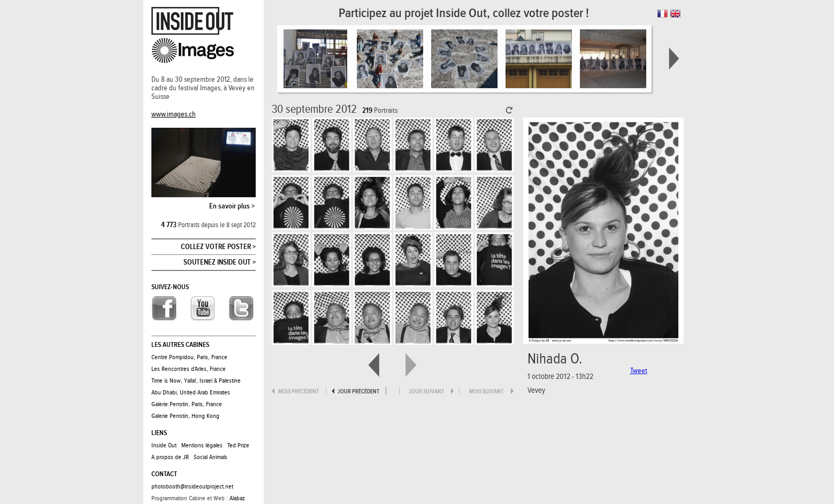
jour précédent (358, 391)
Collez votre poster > (218, 247)
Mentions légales (202, 445)
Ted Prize (238, 445)
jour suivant (426, 391)
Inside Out (164, 445)
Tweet (639, 371)
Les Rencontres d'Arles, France (189, 369)
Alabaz (237, 498)
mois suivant (486, 391)
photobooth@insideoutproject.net (192, 486)
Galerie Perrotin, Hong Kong (185, 416)
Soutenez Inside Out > (220, 262)
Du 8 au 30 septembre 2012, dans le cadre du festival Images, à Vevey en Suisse (203, 88)
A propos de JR (170, 457)
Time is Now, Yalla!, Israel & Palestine (196, 381)
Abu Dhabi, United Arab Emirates (191, 392)
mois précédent (299, 391)
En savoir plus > (232, 206)
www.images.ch (174, 114)
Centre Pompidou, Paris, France (189, 357)
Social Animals (211, 457)
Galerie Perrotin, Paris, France (187, 404)
